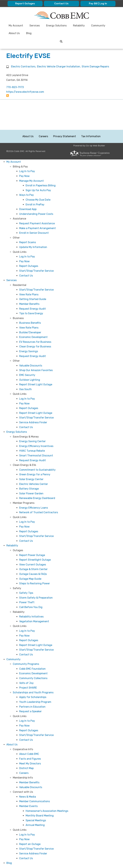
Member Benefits (29, 304)
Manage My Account (31, 181)
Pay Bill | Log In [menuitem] (98, 4)
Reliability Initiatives (31, 617)
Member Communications (35, 801)
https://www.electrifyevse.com (25, 92)
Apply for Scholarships (33, 697)
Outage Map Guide (30, 579)
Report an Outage (30, 844)
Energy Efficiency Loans (34, 508)
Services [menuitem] (35, 26)
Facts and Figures (30, 759)
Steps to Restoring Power (35, 583)
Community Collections (33, 678)
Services (12, 280)
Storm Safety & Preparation (36, 598)
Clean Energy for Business (35, 347)
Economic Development (33, 337)
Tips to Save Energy (31, 313)
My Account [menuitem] (16, 26)
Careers (43, 136)
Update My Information (33, 247)
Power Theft (27, 602)
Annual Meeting (35, 825)
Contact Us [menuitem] (61, 4)
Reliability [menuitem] (79, 26)
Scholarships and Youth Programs (33, 692)
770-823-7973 (15, 87)
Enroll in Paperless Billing (41, 185)
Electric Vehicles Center (34, 484)
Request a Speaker (30, 711)
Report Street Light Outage (36, 384)
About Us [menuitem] (14, 33)
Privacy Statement (65, 136)
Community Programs (26, 664)
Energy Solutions (17, 432)
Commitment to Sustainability (37, 470)
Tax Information (91, 136)
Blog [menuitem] (29, 33)
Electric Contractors (23, 67)
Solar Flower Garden (31, 493)
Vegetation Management (34, 621)
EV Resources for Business (35, 342)
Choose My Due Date (38, 200)
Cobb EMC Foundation (32, 669)
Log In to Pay (27, 171)
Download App (28, 209)
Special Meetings (36, 820)
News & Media (28, 797)
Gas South (25, 389)
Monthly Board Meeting (40, 816)
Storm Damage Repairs (95, 67)
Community (13, 659)
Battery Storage (29, 489)
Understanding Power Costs (36, 214)
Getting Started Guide (33, 299)
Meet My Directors (30, 764)
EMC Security (27, 375)
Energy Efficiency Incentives (36, 446)
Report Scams (28, 242)
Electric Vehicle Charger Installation (59, 67)
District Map (26, 768)
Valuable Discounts (31, 366)
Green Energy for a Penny (35, 474)
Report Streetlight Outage (35, 560)
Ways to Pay (27, 195)
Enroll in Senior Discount (34, 233)
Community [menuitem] (98, 26)
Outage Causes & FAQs (33, 574)
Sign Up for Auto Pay (38, 190)
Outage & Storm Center (33, 569)
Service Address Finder (33, 422)
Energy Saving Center (32, 441)
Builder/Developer (30, 332)
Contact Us (26, 276)
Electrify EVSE (28, 56)
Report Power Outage (32, 555)
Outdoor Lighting (30, 380)
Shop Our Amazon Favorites (36, 370)
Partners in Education (32, 707)
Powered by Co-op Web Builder (89, 146)
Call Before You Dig (31, 607)
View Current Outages (33, 565)
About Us (28, 136)
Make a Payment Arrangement (37, 228)
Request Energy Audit (33, 309)
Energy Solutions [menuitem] (57, 26)
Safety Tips (26, 593)
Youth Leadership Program (35, 702)
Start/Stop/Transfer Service (36, 271)
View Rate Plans (29, 294)
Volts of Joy (26, 683)
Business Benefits (30, 323)
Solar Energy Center (31, 479)
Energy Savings (29, 351)
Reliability (12, 546)
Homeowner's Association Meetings (47, 811)
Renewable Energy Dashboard (37, 498)
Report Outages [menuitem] (25, 4)
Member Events (28, 806)
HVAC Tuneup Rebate (32, 451)
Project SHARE (28, 688)
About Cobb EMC (29, 754)
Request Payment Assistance (37, 223)
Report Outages (29, 266)
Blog (9, 863)
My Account (14, 162)
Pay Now (24, 176)
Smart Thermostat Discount (36, 456)
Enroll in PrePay (35, 205)
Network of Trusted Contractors (39, 512)
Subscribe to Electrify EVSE (8, 96)
